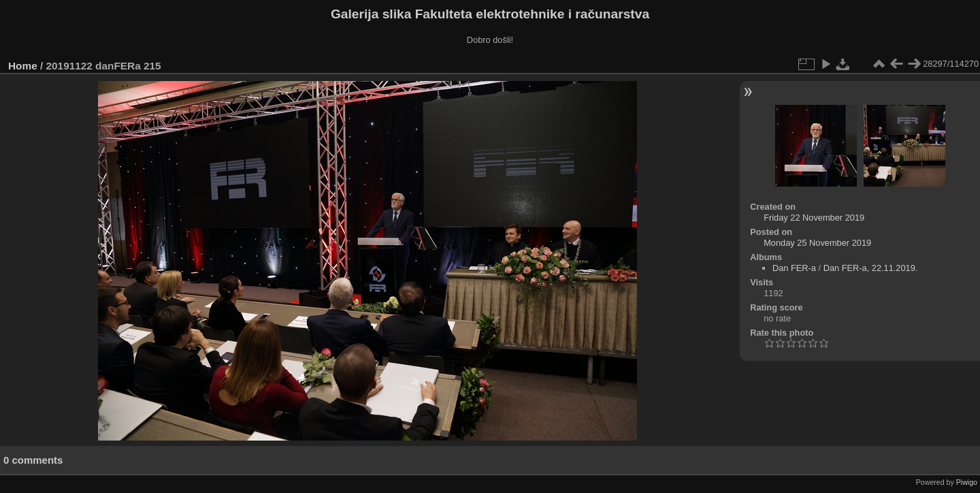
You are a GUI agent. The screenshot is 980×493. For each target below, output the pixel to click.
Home (23, 66)
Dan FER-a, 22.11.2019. (871, 268)
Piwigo (967, 482)
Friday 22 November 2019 (814, 218)
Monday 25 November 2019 (817, 243)
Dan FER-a (794, 268)
